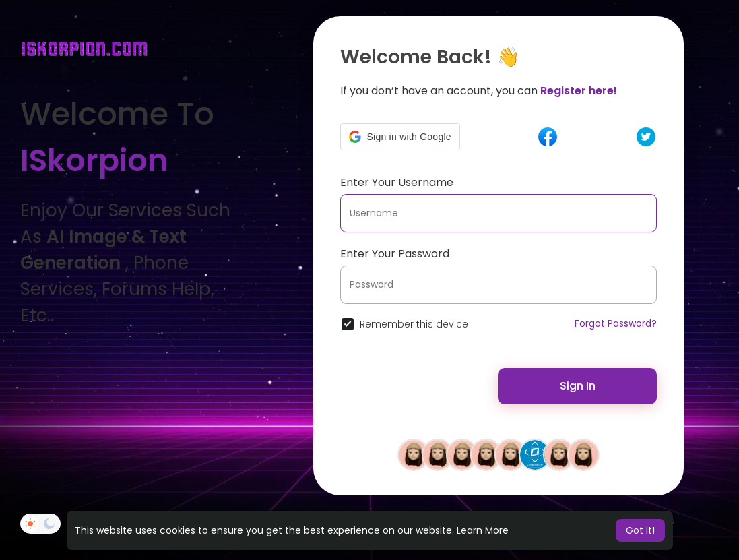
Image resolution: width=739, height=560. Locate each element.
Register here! (579, 91)
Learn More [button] (483, 530)
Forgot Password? (616, 323)
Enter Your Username (397, 182)
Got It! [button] (640, 530)
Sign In (578, 386)
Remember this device (414, 324)
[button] (400, 137)
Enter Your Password (395, 254)
